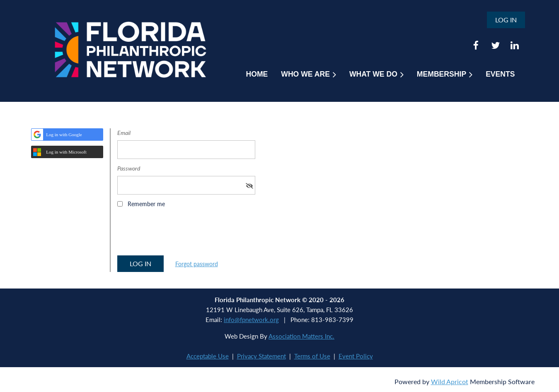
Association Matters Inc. (301, 336)
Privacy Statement (261, 356)
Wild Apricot (450, 381)
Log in (506, 20)
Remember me (146, 204)
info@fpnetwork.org (251, 320)
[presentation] (180, 234)
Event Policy (356, 356)
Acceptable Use (208, 356)
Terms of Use (312, 356)
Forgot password (197, 264)
